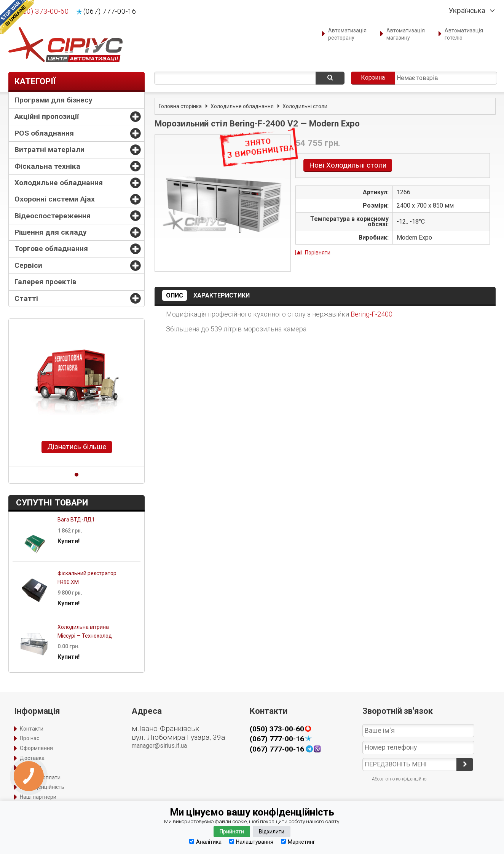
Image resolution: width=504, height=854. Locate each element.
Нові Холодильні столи (348, 165)
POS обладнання (44, 133)
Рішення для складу (51, 232)
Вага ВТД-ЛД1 (76, 520)
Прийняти (232, 832)
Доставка (32, 758)
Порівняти (318, 253)
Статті (26, 298)
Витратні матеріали (49, 150)
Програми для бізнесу (53, 100)
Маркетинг (298, 842)
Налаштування (251, 842)
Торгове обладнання (51, 249)
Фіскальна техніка (47, 166)
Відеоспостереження (53, 216)
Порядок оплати (40, 777)
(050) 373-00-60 (42, 11)
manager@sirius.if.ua (159, 746)
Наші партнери (38, 797)
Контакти (32, 729)
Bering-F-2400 (372, 314)
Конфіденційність (42, 787)
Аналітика (205, 842)
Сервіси (28, 265)
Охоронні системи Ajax (55, 199)
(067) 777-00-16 (110, 11)
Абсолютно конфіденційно (399, 779)
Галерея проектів (45, 282)
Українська (467, 11)
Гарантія (30, 768)
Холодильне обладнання (59, 183)
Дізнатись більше (77, 447)
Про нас (30, 738)
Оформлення (36, 748)
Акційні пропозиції (47, 116)
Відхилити (272, 832)
